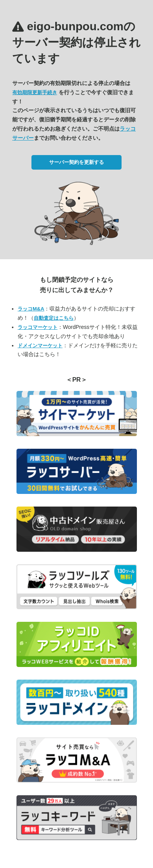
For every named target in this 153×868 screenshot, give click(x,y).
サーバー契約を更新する (76, 162)
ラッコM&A (31, 309)
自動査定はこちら (54, 318)
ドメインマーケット (40, 346)
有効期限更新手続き (35, 92)
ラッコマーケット (38, 327)
